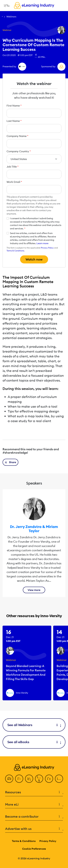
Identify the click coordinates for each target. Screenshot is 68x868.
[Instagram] (59, 779)
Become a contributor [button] (34, 817)
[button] (10, 462)
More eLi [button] (34, 805)
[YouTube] (39, 779)
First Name (14, 106)
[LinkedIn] (29, 779)
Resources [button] (34, 792)
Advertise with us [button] (34, 829)
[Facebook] (9, 779)
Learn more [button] (42, 243)
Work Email (14, 182)
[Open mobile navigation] (6, 5)
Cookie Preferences (34, 849)
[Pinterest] (49, 779)
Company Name (17, 136)
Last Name (14, 121)
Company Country (19, 151)
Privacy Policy (47, 248)
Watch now (34, 259)
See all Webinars (34, 725)
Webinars (11, 17)
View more (34, 590)
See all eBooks (34, 742)
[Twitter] (19, 779)
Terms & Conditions (15, 251)
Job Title (13, 167)
